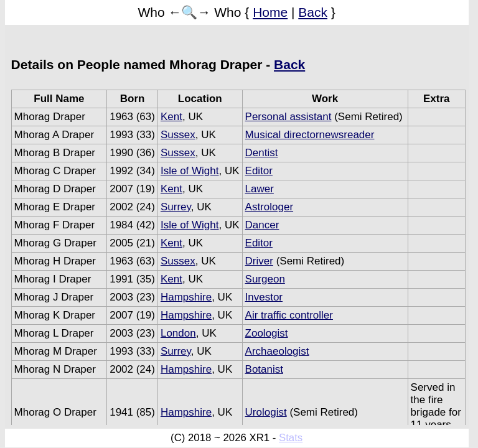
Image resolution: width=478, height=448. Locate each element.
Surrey (176, 207)
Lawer (260, 189)
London (178, 333)
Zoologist (267, 333)
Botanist (264, 369)
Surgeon (265, 279)
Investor (264, 297)
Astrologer (269, 207)
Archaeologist (277, 351)
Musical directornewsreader (310, 135)
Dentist (262, 153)
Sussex (178, 135)
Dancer (262, 225)
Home (270, 12)
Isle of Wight (190, 171)
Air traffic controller (289, 315)
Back (313, 12)
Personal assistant (288, 117)
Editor (259, 171)
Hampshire (186, 297)
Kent (171, 117)
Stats (291, 438)
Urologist (266, 412)
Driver (259, 261)
